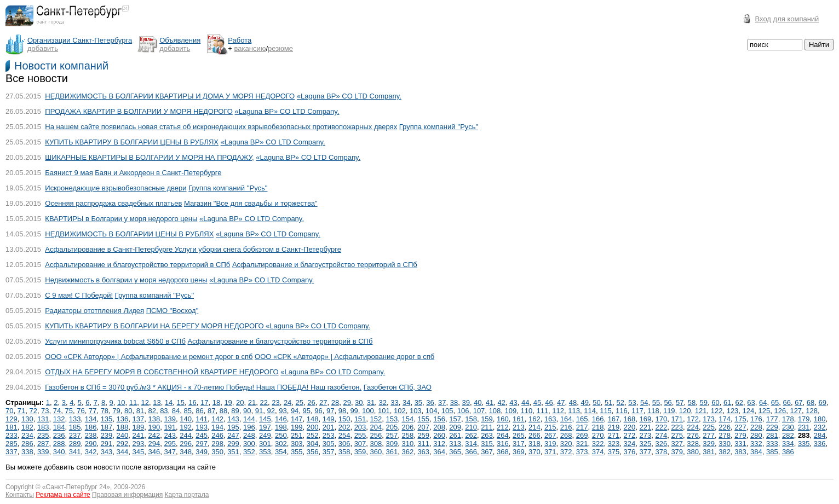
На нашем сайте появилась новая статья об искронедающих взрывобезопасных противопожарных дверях (221, 127)
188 (123, 427)
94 (295, 411)
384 (756, 452)
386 (788, 452)
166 (598, 419)
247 (233, 435)
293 (139, 444)
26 (311, 402)
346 (154, 452)
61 (727, 402)
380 (693, 452)
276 (693, 435)
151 (360, 419)
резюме (280, 48)
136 (123, 419)
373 (582, 452)
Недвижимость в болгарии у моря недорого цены (126, 280)
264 (503, 435)
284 (820, 435)
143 (233, 419)
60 (715, 402)
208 (439, 427)
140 (186, 419)
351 (233, 452)
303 (297, 444)
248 (249, 435)
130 (27, 419)
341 (75, 452)
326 (661, 444)
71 (21, 411)
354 (281, 452)
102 (400, 411)
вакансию (250, 48)
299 (233, 444)
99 (354, 411)
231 (804, 427)
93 (283, 411)
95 (307, 411)
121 (701, 411)
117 (637, 411)
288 (59, 444)
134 (91, 419)
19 (228, 402)
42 (502, 402)
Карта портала (187, 495)
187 (107, 427)
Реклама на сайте (63, 495)
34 (406, 402)
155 (423, 419)
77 (93, 411)
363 (423, 452)
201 (329, 427)
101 (384, 411)
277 (709, 435)
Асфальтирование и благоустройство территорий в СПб (137, 265)
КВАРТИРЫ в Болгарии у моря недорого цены (121, 219)
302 (281, 444)
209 (455, 427)
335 (804, 444)
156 (439, 419)
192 (186, 427)
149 (329, 419)
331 (740, 444)
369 (519, 452)
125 (765, 411)
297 (202, 444)
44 (525, 402)
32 (383, 402)
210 (471, 427)
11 (133, 402)
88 (223, 411)
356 (313, 452)
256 (376, 435)
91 (259, 411)
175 (740, 419)
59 (704, 402)
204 (376, 427)
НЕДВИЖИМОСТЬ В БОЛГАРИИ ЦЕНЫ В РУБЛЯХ (129, 234)
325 (646, 444)
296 (186, 444)
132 (59, 419)
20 (240, 402)
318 (535, 444)
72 (33, 411)
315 (487, 444)
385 (772, 452)
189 (139, 427)
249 (265, 435)
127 (796, 411)
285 (12, 444)
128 (812, 411)
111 (542, 411)
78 (105, 411)
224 (693, 427)
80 (128, 411)
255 (360, 435)
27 (323, 402)
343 (107, 452)
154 (407, 419)
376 (630, 452)
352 (249, 452)
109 (511, 411)
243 (170, 435)
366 (471, 452)
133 (75, 419)
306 (344, 444)
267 (550, 435)
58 (692, 402)
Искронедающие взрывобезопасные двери (116, 188)
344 (123, 452)
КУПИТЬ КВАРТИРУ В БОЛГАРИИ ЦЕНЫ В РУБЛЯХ (132, 142)
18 (216, 402)
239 (107, 435)
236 (59, 435)
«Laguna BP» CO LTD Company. (349, 96)
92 (271, 411)
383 (740, 452)
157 (455, 419)
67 (798, 402)
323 (614, 444)
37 (442, 402)
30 (359, 402)
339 (43, 452)
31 (371, 402)
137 (139, 419)
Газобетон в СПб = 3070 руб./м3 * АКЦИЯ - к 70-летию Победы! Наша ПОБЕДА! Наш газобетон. (203, 387)
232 (820, 427)
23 (275, 402)
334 (788, 444)
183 (43, 427)
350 (217, 452)
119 (669, 411)
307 (360, 444)
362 (407, 452)
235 (43, 435)
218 (598, 427)
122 (717, 411)
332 (756, 444)
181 (12, 427)
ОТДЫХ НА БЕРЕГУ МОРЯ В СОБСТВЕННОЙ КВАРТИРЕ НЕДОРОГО (162, 372)
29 (347, 402)
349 (202, 452)
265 (519, 435)
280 (756, 435)
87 (211, 411)
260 (439, 435)
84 (176, 411)
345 (139, 452)
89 (235, 411)
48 (573, 402)
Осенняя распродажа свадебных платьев (113, 203)
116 (622, 411)
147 (297, 419)
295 (170, 444)
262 (471, 435)
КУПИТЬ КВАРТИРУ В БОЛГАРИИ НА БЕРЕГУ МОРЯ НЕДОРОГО (155, 326)
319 (550, 444)
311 (423, 444)
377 (646, 452)
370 (535, 452)
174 (725, 419)
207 (423, 427)
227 (740, 427)
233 (12, 435)
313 (455, 444)
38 (454, 402)
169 (646, 419)
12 (145, 402)
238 (91, 435)
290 (91, 444)
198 (281, 427)
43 (513, 402)
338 (27, 452)
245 (202, 435)
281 (772, 435)
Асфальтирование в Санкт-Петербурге (110, 249)
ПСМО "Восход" (173, 311)
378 (661, 452)
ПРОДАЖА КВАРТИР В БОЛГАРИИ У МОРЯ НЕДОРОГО (139, 111)
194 (217, 427)
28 (335, 402)
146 (281, 419)
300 (249, 444)
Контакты (20, 495)
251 (297, 435)
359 (360, 452)
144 (249, 419)
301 (265, 444)
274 (661, 435)
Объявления (180, 40)
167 (614, 419)
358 (344, 452)
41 (490, 402)
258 (407, 435)
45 (537, 402)
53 (632, 402)
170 (661, 419)
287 (43, 444)
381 (709, 452)
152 (376, 419)
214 (535, 427)
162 (535, 419)
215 (550, 427)
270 (598, 435)
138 (154, 419)
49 (584, 402)
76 (81, 411)
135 (107, 419)
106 (463, 411)
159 (487, 419)
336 (820, 444)
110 (526, 411)
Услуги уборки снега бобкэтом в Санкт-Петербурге (258, 249)
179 (804, 419)
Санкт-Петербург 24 (76, 487)
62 (739, 402)
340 (59, 452)
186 (91, 427)
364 (439, 452)
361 (392, 452)
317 (519, 444)
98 (342, 411)
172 (693, 419)
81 (140, 411)
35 (418, 402)
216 (566, 427)
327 (677, 444)
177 (772, 419)
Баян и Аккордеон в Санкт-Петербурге (158, 173)
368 (503, 452)
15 (181, 402)
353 (265, 452)
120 (685, 411)
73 (45, 411)
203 (360, 427)
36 (430, 402)
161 (519, 419)
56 (668, 402)
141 (202, 419)
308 (376, 444)
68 (811, 402)
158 (471, 419)
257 (392, 435)
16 (192, 402)
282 (788, 435)
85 (188, 411)
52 (620, 402)
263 (487, 435)
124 (749, 411)
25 (300, 402)
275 (677, 435)
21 (252, 402)
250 (281, 435)
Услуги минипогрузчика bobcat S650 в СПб (115, 341)
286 (27, 444)
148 (313, 419)
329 (709, 444)
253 (329, 435)
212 (503, 427)
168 (630, 419)
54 (644, 402)
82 (152, 411)
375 (614, 452)
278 (725, 435)
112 (558, 411)
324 (630, 444)
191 (170, 427)
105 (447, 411)
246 (217, 435)
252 (313, 435)
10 (121, 402)
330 (725, 444)
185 (75, 427)
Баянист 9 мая (69, 173)
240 (123, 435)
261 (455, 435)
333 (772, 444)
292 (123, 444)
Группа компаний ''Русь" (439, 127)
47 (561, 402)
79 (116, 411)
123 (733, 411)
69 (823, 402)
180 (820, 419)
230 (788, 427)
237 (75, 435)
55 (656, 402)
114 (590, 411)
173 (709, 419)
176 (756, 419)
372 (566, 452)
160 (503, 419)
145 (265, 419)
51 (608, 402)
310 (407, 444)
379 (677, 452)
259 (423, 435)
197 (265, 427)
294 (154, 444)
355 (297, 452)
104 (432, 411)
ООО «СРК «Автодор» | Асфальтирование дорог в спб (344, 357)
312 (439, 444)
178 (788, 419)
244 (186, 435)
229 (772, 427)
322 (598, 444)
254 (344, 435)
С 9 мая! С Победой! (79, 295)
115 (606, 411)
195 (233, 427)
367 (487, 452)
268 (566, 435)
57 (680, 402)
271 (614, 435)
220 (630, 427)
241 (139, 435)
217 (582, 427)
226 (725, 427)
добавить (43, 48)
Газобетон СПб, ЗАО (398, 387)
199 (297, 427)
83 (164, 411)
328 (693, 444)
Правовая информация (127, 495)
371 (550, 452)
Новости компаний (61, 66)
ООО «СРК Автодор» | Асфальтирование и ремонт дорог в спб (149, 357)
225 (709, 427)
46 (549, 402)
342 (91, 452)
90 (247, 411)
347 (170, 452)
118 (653, 411)
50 (596, 402)
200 (313, 427)
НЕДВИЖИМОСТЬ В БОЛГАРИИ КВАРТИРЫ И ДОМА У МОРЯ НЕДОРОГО (170, 96)
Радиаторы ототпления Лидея (94, 311)
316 (503, 444)
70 (9, 411)
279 (740, 435)
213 (519, 427)
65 (775, 402)
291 (107, 444)
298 (217, 444)
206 (407, 427)
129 (12, 419)
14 (169, 402)
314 (471, 444)
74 (57, 411)
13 (157, 402)
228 (756, 427)
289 (75, 444)
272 (630, 435)
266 (535, 435)
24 (288, 402)
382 (725, 452)
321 (582, 444)
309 (392, 444)
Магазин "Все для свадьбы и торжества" (251, 203)
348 (186, 452)
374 (598, 452)
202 (344, 427)
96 (318, 411)
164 (566, 419)
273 (646, 435)
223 (677, 427)
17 (204, 402)
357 (329, 452)
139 (170, 419)
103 (416, 411)
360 (376, 452)
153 (392, 419)
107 (479, 411)
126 (780, 411)
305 (329, 444)
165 (582, 419)
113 (574, 411)
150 (344, 419)
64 (763, 402)
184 (59, 427)
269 (582, 435)
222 (661, 427)
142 (217, 419)
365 (455, 452)
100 (368, 411)
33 (394, 402)
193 (202, 427)
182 (27, 427)
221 (646, 427)
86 (199, 411)
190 (154, 427)
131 (43, 419)
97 (330, 411)
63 (751, 402)
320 (566, 444)
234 (27, 435)
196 (249, 427)
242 (154, 435)
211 (487, 427)
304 (313, 444)
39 (466, 402)
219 (614, 427)
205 (392, 427)
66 (786, 402)
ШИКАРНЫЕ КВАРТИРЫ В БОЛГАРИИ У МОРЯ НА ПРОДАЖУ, (149, 157)
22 (263, 402)
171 (677, 419)
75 (69, 411)
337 (12, 452)
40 (478, 402)
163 (550, 419)
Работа (240, 40)
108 (495, 411)
